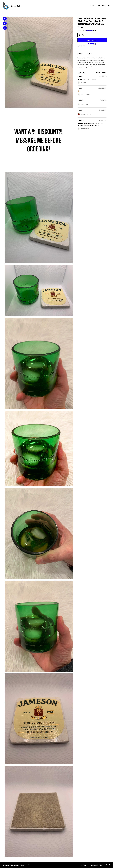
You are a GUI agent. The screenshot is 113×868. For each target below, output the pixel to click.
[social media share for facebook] (5, 19)
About (98, 6)
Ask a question (81, 46)
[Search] (109, 6)
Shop (92, 6)
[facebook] (106, 865)
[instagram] (109, 865)
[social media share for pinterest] (5, 28)
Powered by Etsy (24, 865)
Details (80, 54)
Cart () (104, 6)
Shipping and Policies (96, 865)
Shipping (88, 54)
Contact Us (85, 865)
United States (89, 30)
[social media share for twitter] (5, 24)
